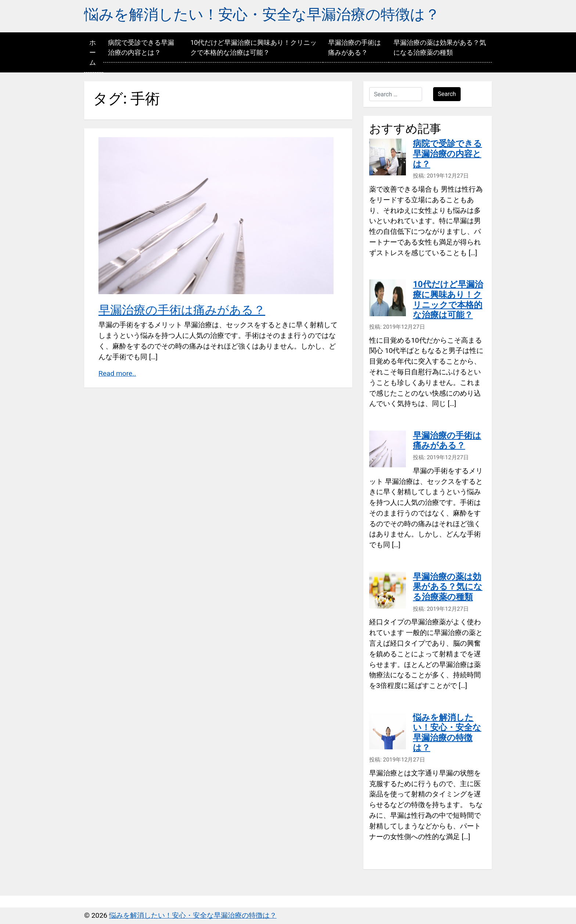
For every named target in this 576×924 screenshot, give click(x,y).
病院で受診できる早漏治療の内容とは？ (141, 47)
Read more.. (117, 373)
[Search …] (396, 94)
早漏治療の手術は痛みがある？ (354, 47)
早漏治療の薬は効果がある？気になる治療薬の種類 (440, 47)
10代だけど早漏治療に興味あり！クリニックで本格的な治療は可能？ (253, 47)
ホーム (93, 52)
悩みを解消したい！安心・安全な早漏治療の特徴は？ (262, 15)
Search (447, 94)
